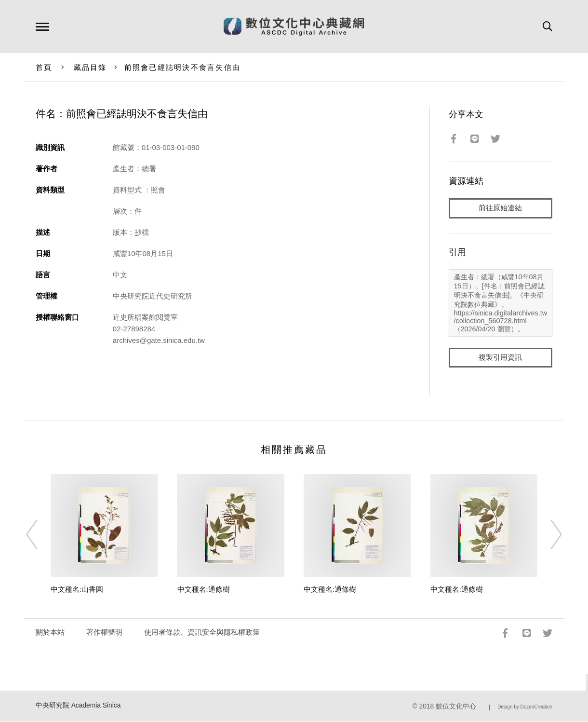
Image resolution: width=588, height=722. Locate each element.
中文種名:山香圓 (77, 590)
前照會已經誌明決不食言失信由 (183, 67)
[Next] (548, 534)
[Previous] (40, 534)
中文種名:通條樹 (204, 590)
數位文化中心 (456, 707)
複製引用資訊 (500, 358)
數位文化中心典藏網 (294, 27)
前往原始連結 (500, 208)
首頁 (44, 67)
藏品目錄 (90, 67)
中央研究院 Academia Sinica (78, 706)
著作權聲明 (104, 633)
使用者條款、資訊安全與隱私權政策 (202, 633)
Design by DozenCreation (525, 707)
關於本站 (50, 633)
